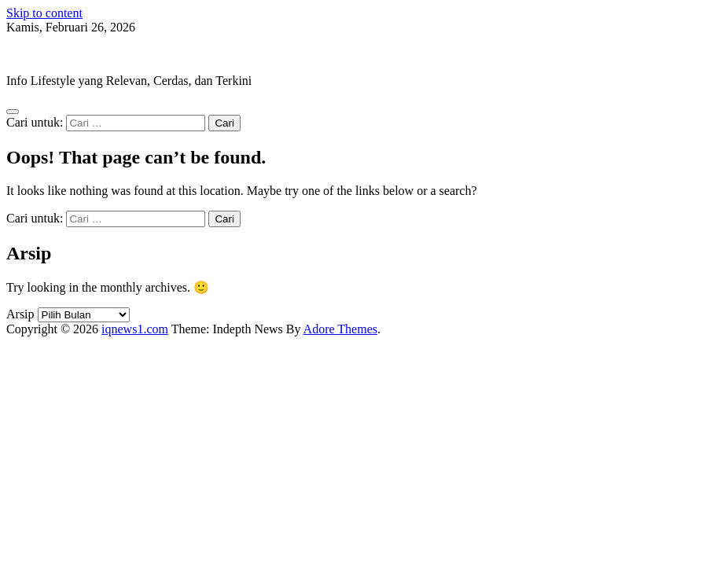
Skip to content (44, 13)
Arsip (20, 314)
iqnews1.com (40, 54)
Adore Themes (340, 329)
